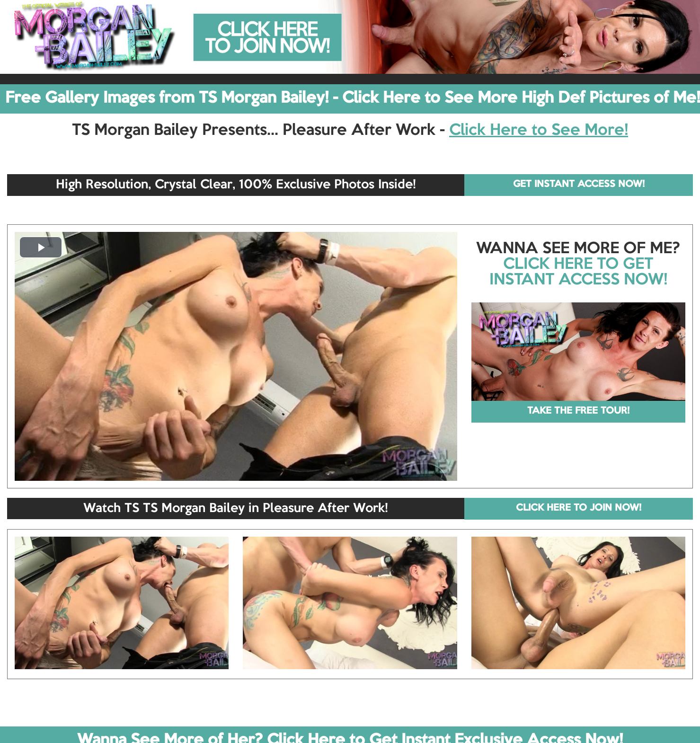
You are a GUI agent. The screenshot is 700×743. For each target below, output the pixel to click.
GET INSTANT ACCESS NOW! (579, 185)
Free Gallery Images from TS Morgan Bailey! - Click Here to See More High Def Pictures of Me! (353, 98)
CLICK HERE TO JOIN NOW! (579, 508)
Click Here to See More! (539, 131)
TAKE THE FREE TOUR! (578, 411)
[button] (41, 247)
